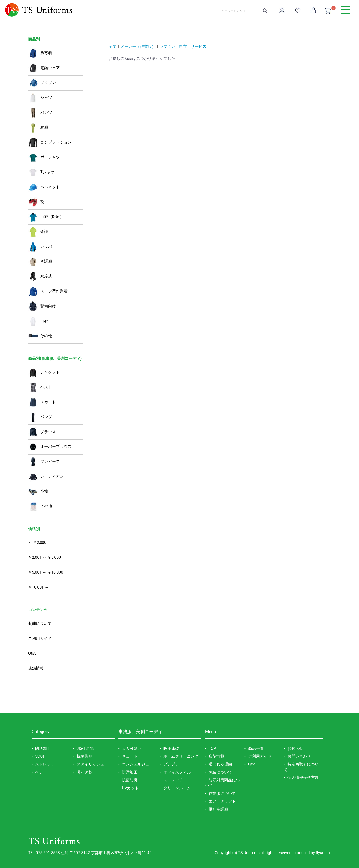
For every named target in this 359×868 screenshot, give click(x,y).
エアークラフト (222, 801)
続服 (38, 128)
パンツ (40, 113)
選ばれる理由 (220, 764)
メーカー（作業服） (138, 46)
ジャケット (44, 372)
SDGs (40, 756)
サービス (199, 46)
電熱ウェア (44, 68)
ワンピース (44, 462)
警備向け (42, 306)
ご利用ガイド (40, 638)
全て (113, 46)
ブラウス (42, 432)
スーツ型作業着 (48, 291)
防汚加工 (43, 749)
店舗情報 (36, 668)
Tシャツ (41, 172)
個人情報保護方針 (303, 778)
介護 (38, 232)
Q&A (32, 653)
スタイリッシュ (90, 764)
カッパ (40, 247)
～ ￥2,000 (37, 542)
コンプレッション (50, 143)
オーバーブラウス (50, 447)
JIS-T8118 (86, 749)
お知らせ (295, 749)
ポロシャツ (44, 157)
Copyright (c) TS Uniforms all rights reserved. (254, 853)
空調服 (40, 262)
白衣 (38, 321)
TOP (212, 749)
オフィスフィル (177, 772)
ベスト (40, 387)
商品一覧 (256, 749)
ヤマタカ (167, 46)
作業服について (222, 793)
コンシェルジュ (136, 764)
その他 (40, 336)
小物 (38, 492)
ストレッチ (45, 764)
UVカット (130, 788)
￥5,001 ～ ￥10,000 (46, 572)
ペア (39, 772)
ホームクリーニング (181, 756)
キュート (130, 756)
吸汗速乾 (84, 772)
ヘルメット (44, 187)
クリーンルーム (177, 788)
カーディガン (46, 477)
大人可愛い (132, 749)
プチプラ (171, 764)
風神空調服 (218, 809)
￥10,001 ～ (38, 587)
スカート (42, 402)
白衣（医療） (46, 217)
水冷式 (40, 277)
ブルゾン (42, 83)
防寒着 (40, 53)
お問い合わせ (299, 756)
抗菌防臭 (84, 756)
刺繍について (40, 624)
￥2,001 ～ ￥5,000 (44, 557)
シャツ (40, 98)
